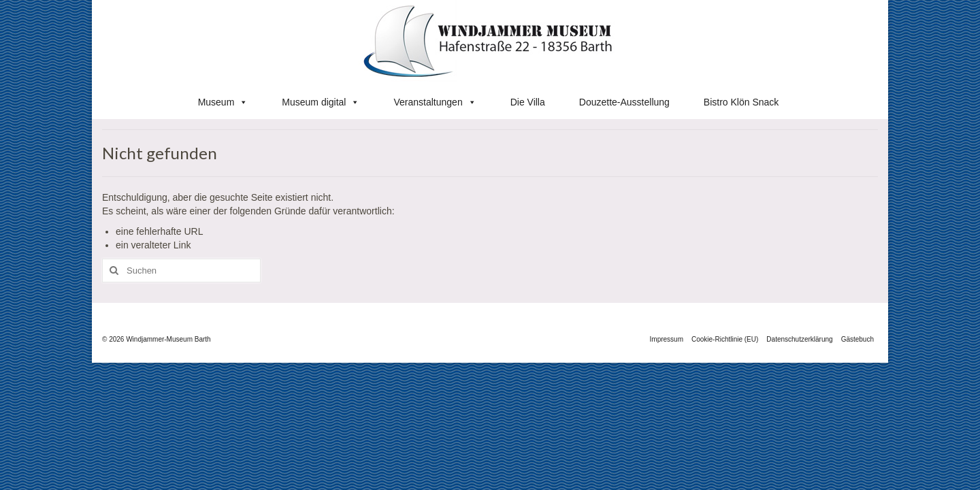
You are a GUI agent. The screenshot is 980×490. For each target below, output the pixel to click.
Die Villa (528, 102)
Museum (223, 102)
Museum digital (321, 102)
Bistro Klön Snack (741, 102)
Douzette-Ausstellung (624, 102)
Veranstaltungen (435, 102)
